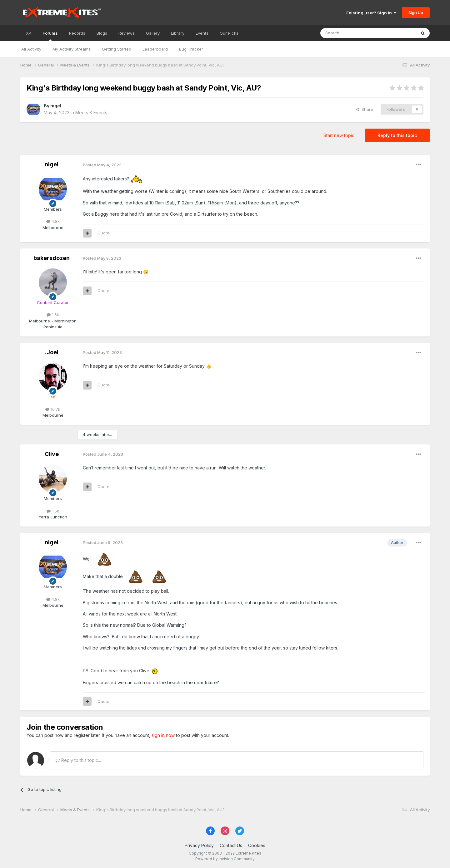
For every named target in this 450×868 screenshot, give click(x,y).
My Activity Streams (72, 49)
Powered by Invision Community (225, 859)
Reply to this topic (397, 135)
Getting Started (117, 49)
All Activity (31, 49)
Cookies (257, 845)
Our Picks (229, 33)
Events (202, 33)
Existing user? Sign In (371, 13)
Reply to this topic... (78, 760)
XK (29, 33)
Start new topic (339, 135)
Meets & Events (91, 113)
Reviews (127, 33)
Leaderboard (155, 49)
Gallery (153, 33)
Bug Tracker (191, 49)
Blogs (102, 33)
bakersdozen (52, 258)
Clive (52, 454)
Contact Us (231, 845)
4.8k (53, 221)
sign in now (163, 735)
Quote (103, 233)
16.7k (53, 409)
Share (364, 109)
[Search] (352, 33)
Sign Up (416, 12)
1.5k (53, 511)
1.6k (53, 315)
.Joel (52, 352)
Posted (102, 165)
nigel (56, 106)
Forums (50, 36)
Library (178, 33)
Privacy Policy (199, 845)
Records (77, 33)
